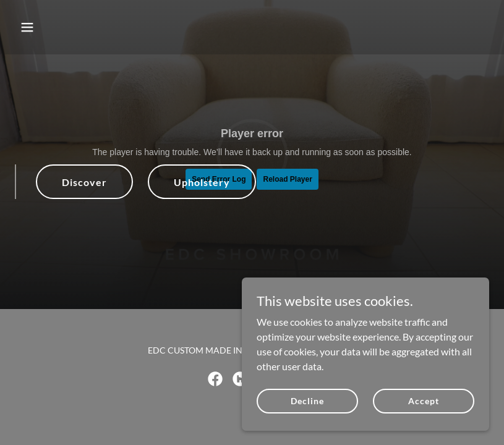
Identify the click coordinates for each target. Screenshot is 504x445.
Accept (423, 401)
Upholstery (202, 182)
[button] (69, 27)
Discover (84, 182)
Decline (307, 401)
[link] (215, 379)
